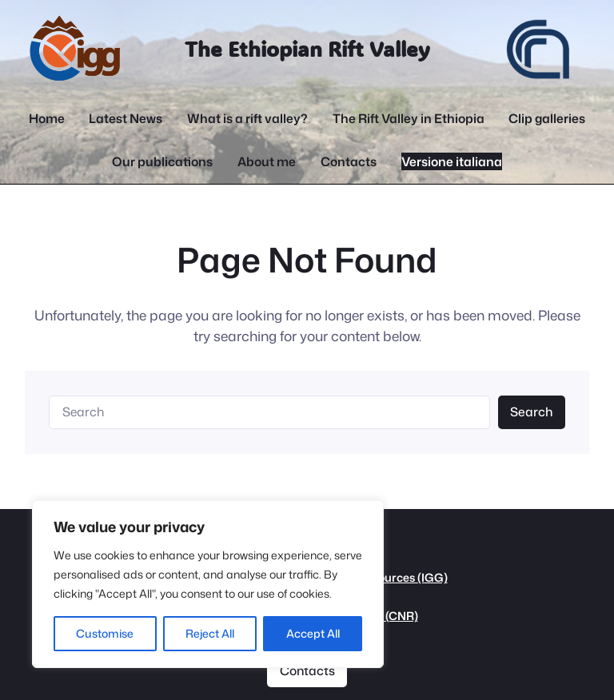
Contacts (307, 670)
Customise (105, 633)
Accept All (313, 633)
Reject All (210, 633)
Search (531, 412)
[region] (208, 584)
